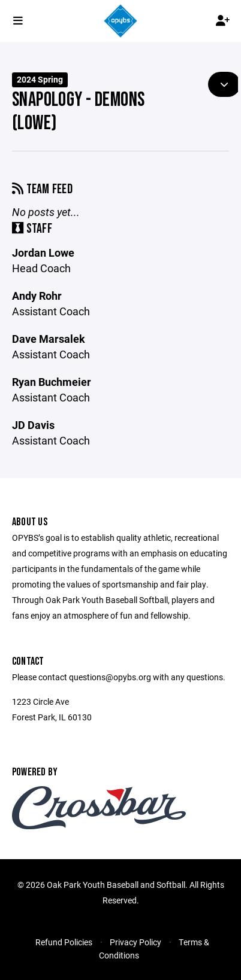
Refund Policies (64, 942)
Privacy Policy (135, 942)
